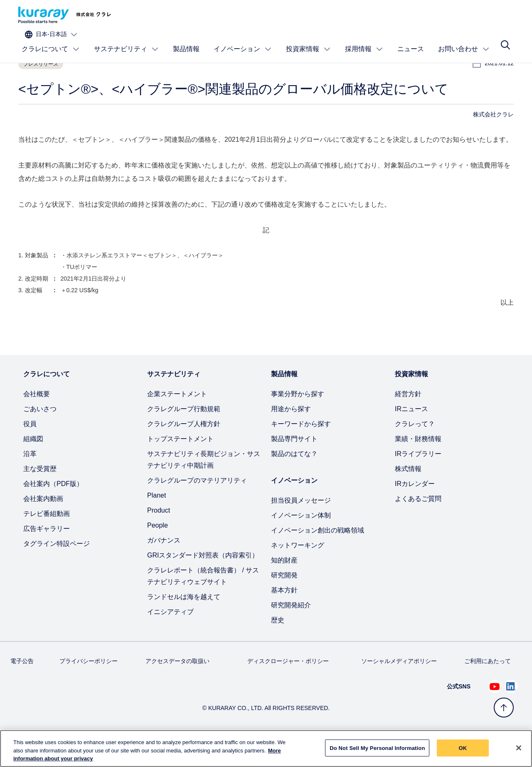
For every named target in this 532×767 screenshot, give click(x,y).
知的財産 (284, 587)
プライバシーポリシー (89, 688)
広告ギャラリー (47, 556)
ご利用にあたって (488, 688)
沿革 (30, 481)
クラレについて (51, 40)
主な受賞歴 (40, 496)
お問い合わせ (464, 40)
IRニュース (411, 436)
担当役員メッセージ (301, 527)
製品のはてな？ (294, 481)
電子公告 (22, 688)
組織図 (33, 466)
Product (159, 537)
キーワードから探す (301, 451)
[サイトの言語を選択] (481, 15)
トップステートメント (180, 466)
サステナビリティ (126, 40)
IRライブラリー (418, 481)
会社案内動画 (43, 526)
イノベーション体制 (301, 542)
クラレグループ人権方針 (184, 451)
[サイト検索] (505, 40)
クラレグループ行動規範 (184, 436)
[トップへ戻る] (504, 708)
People (158, 552)
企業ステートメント (177, 421)
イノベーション (243, 40)
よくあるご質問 (418, 526)
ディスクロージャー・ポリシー (288, 688)
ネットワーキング (298, 572)
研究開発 (284, 602)
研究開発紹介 (291, 632)
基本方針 (284, 617)
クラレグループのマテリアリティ (197, 507)
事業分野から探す (298, 421)
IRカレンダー (415, 511)
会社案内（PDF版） (53, 511)
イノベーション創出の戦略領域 (318, 557)
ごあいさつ (40, 436)
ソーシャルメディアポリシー (399, 688)
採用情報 (364, 40)
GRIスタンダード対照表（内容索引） (203, 582)
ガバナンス (164, 567)
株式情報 (408, 496)
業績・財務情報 (418, 466)
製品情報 (186, 40)
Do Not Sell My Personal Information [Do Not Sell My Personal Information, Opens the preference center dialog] (377, 753)
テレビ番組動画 (47, 541)
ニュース (411, 40)
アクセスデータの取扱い (177, 688)
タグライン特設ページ (57, 571)
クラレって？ (415, 451)
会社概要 (37, 421)
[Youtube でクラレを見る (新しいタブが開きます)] (495, 713)
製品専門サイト (294, 466)
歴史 (278, 647)
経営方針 (408, 421)
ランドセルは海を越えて (184, 624)
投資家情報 (308, 40)
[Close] (519, 753)
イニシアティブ (170, 639)
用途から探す (291, 436)
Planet (156, 522)
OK (463, 753)
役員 (30, 451)
